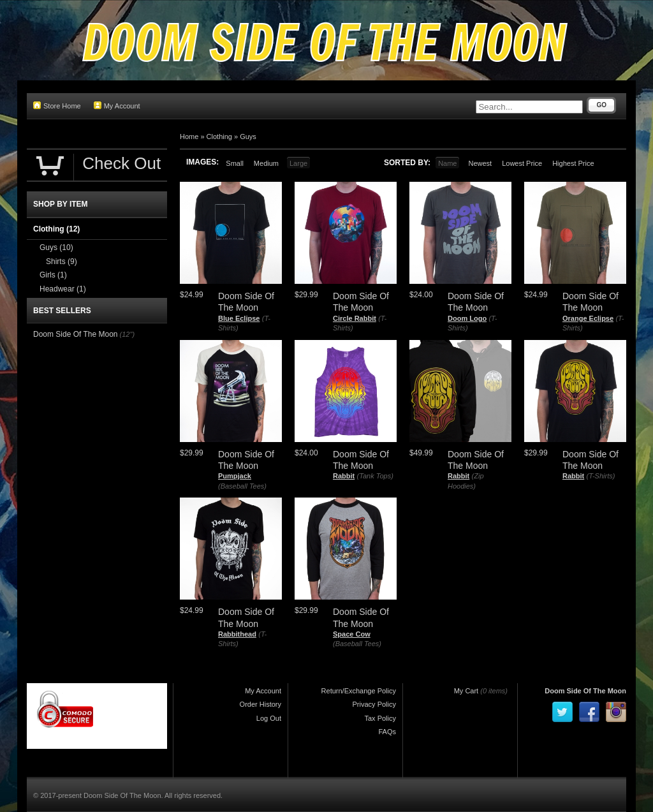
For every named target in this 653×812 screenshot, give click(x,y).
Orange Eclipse (588, 318)
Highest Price (573, 163)
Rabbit (344, 476)
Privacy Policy (374, 704)
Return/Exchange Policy (359, 691)
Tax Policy (380, 718)
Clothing (219, 137)
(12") (127, 334)
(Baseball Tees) (242, 486)
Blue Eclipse (239, 318)
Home (189, 137)
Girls (53, 275)
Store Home (57, 106)
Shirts (62, 262)
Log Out (269, 718)
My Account (117, 106)
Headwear (63, 289)
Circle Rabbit (355, 318)
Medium (266, 163)
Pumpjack (235, 476)
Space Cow (352, 634)
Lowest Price (522, 163)
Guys (248, 137)
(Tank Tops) (375, 476)
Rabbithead (237, 634)
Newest (480, 163)
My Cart (466, 691)
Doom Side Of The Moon (76, 334)
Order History (260, 704)
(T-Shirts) (601, 476)
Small (235, 163)
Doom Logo (467, 318)
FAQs (387, 732)
